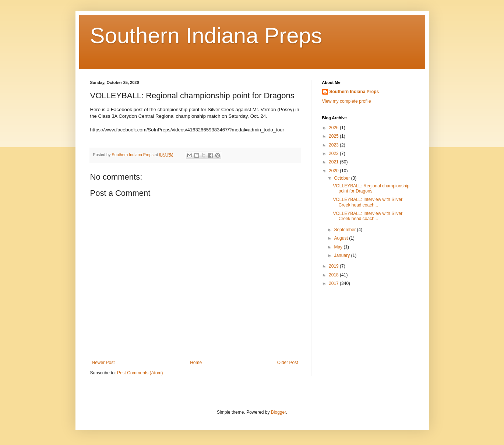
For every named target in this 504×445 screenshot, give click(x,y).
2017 (334, 283)
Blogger (279, 412)
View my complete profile (347, 101)
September (345, 230)
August (341, 238)
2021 (334, 162)
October (342, 178)
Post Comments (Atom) (140, 373)
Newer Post (103, 363)
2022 (334, 153)
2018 (334, 275)
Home (196, 363)
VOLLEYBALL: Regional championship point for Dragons (371, 188)
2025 (334, 136)
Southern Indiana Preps (206, 36)
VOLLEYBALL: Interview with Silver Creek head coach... (368, 202)
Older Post (288, 363)
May (339, 247)
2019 (334, 266)
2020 (334, 171)
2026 (334, 128)
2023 (334, 145)
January (342, 255)
